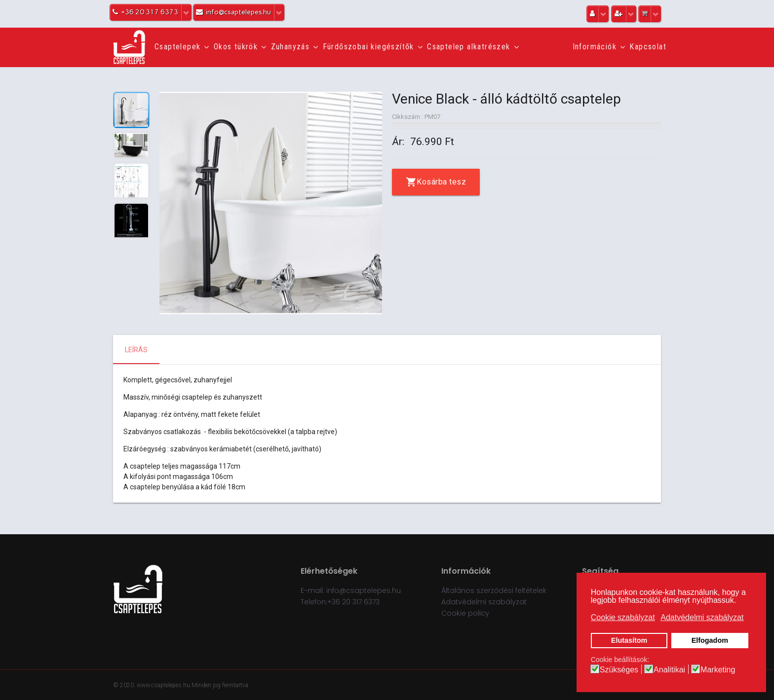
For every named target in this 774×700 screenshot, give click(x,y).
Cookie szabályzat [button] (623, 617)
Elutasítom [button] (629, 640)
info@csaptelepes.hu (364, 590)
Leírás (136, 350)
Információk (595, 47)
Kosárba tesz (441, 182)
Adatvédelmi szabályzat (484, 602)
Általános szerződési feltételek (494, 590)
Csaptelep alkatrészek (468, 47)
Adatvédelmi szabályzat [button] (702, 617)
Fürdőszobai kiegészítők (368, 47)
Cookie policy (465, 613)
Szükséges (619, 670)
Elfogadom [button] (710, 640)
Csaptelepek (177, 47)
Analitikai (669, 670)
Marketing (718, 670)
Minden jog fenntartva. (221, 685)
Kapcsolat (648, 47)
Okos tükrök (236, 47)
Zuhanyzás (290, 47)
